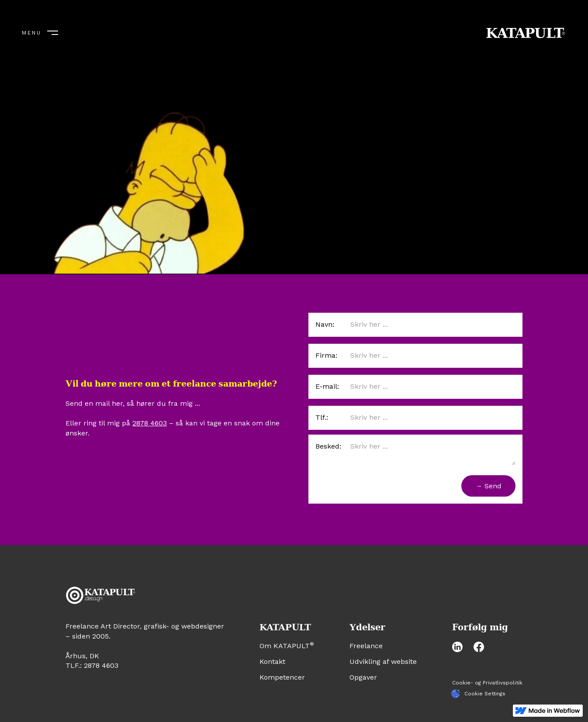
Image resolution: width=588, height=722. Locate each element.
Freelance (366, 646)
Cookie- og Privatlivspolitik (487, 683)
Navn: (325, 324)
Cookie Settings (485, 694)
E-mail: (327, 386)
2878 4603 (150, 423)
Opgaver (363, 677)
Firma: (326, 355)
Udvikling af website (383, 662)
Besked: (328, 446)
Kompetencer (282, 677)
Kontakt (272, 662)
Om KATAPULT (287, 646)
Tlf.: (322, 417)
